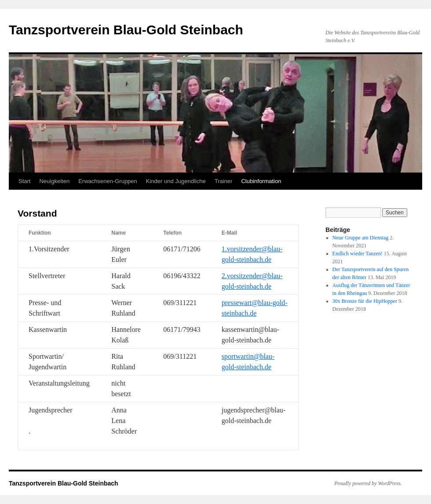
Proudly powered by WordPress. (368, 483)
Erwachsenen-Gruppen (108, 181)
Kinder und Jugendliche (176, 181)
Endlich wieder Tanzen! (358, 254)
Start (24, 181)
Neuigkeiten (54, 181)
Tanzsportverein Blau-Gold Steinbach (126, 30)
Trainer (224, 181)
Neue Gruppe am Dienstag (361, 238)
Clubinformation (261, 181)
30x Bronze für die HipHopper (365, 301)
